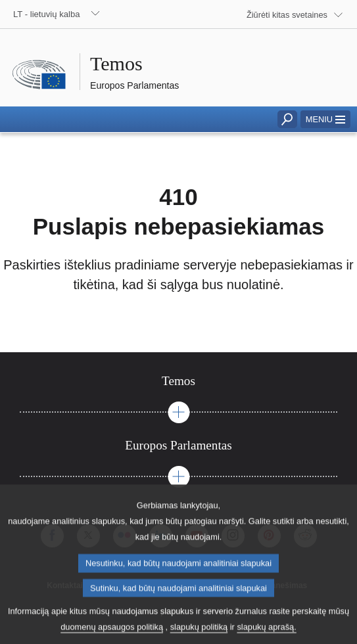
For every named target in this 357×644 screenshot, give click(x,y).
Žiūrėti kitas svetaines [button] (287, 15)
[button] (325, 119)
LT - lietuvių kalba (47, 14)
